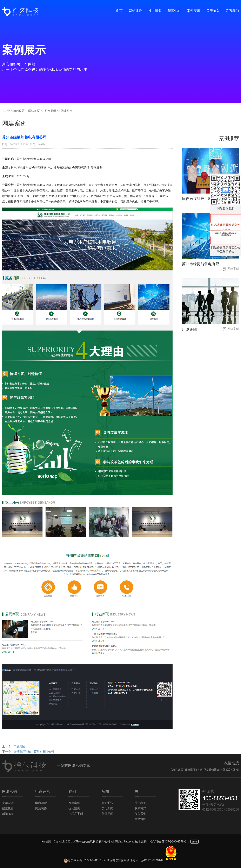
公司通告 (107, 803)
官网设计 (8, 803)
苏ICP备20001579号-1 (175, 842)
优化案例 (74, 808)
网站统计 (47, 842)
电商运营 (41, 803)
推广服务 (155, 11)
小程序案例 (76, 814)
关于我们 (140, 803)
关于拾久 (213, 11)
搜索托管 (8, 808)
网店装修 (41, 808)
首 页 (119, 11)
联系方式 (140, 808)
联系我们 (232, 11)
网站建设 (135, 11)
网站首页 (34, 111)
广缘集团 (19, 746)
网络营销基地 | (212, 770)
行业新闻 (107, 814)
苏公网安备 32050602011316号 (85, 860)
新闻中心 (174, 11)
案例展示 (194, 11)
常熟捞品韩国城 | (230, 770)
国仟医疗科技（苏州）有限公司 (34, 752)
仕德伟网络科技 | (194, 770)
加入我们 (140, 814)
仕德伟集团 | (178, 770)
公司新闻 (107, 808)
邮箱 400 (8, 814)
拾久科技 (155, 842)
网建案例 (233, 269)
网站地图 (140, 819)
